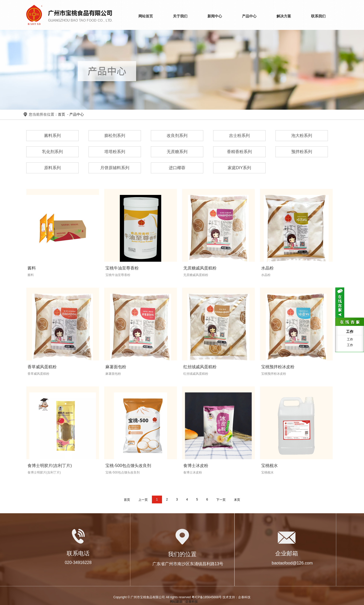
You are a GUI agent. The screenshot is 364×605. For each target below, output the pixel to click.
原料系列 (52, 168)
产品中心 (249, 16)
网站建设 (176, 602)
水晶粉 (267, 268)
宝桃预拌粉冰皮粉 (278, 367)
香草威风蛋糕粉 (42, 367)
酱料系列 (52, 136)
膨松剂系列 (115, 136)
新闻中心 (215, 16)
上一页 (143, 500)
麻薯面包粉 (116, 367)
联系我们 (318, 16)
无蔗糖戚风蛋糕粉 (200, 268)
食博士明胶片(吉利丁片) (50, 466)
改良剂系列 (177, 136)
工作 (350, 339)
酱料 (32, 268)
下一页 (221, 500)
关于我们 (180, 16)
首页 (62, 114)
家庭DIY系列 (240, 168)
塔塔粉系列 (115, 152)
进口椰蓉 (177, 168)
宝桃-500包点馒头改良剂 (128, 466)
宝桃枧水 (269, 466)
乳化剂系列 (52, 152)
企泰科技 (192, 602)
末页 (237, 500)
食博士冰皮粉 (196, 466)
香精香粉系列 (239, 152)
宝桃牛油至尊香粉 (122, 268)
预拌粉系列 (302, 152)
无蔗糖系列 (177, 152)
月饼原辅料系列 (115, 168)
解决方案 (284, 16)
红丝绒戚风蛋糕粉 (200, 367)
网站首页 (146, 16)
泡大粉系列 (302, 136)
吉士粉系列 (239, 136)
